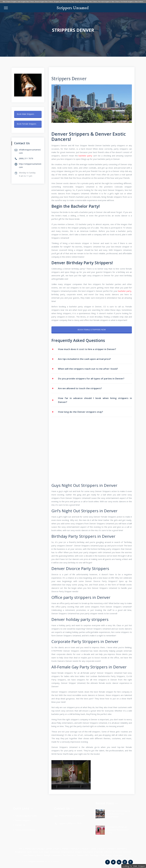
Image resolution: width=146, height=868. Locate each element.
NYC (21, 848)
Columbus (118, 855)
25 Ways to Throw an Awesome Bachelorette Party (118, 830)
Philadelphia (20, 852)
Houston (85, 848)
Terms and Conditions (25, 830)
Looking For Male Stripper (134, 866)
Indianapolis (67, 852)
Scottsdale (56, 852)
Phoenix (109, 852)
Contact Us (20, 825)
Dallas (94, 848)
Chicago (40, 848)
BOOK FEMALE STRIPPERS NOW (92, 330)
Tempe (78, 852)
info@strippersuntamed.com (72, 816)
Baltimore (121, 848)
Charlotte (111, 848)
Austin (57, 848)
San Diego (94, 855)
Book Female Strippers (27, 124)
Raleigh (47, 855)
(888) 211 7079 (26, 158)
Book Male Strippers (26, 114)
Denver (49, 848)
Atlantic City (30, 848)
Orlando (126, 852)
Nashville (99, 852)
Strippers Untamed (73, 8)
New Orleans (29, 855)
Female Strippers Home (26, 816)
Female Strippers (23, 820)
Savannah (57, 855)
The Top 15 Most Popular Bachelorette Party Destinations (119, 814)
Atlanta (65, 848)
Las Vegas (45, 852)
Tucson (117, 852)
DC (86, 855)
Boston (102, 848)
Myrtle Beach (33, 852)
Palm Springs (106, 855)
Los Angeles (88, 852)
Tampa (80, 855)
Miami (39, 855)
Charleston (75, 848)
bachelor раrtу (85, 156)
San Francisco (69, 855)
